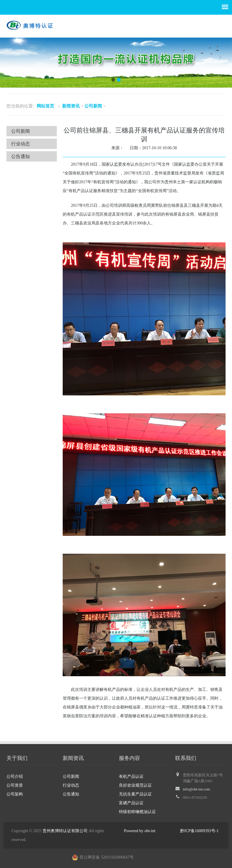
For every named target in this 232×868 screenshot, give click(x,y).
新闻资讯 (71, 106)
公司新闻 (93, 106)
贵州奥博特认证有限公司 (65, 831)
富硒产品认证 (131, 803)
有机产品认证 (131, 777)
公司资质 (15, 785)
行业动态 (21, 144)
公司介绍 (15, 777)
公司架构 (15, 794)
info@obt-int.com (196, 789)
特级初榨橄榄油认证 (137, 812)
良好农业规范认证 (135, 785)
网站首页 (45, 106)
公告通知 (21, 156)
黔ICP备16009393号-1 (199, 831)
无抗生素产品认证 (135, 794)
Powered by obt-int (140, 831)
